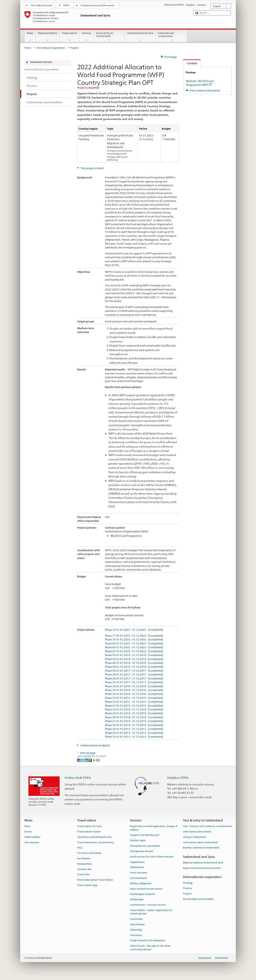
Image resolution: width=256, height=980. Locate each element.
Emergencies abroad (141, 851)
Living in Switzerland (194, 837)
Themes (187, 888)
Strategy (188, 883)
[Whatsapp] (94, 760)
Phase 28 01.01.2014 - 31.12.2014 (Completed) (134, 717)
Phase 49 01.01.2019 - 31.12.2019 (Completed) (134, 663)
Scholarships (137, 899)
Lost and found (138, 878)
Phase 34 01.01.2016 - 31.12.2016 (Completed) (134, 694)
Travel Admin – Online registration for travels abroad (151, 912)
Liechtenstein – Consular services (148, 905)
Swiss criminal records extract (146, 889)
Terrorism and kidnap (89, 853)
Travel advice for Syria (89, 826)
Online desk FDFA (78, 778)
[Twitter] (83, 760)
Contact (190, 63)
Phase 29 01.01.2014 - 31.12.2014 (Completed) (134, 713)
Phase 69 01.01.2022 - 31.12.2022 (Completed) (134, 644)
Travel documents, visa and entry (95, 842)
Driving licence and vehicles (145, 846)
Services (87, 37)
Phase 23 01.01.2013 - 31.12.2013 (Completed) (134, 733)
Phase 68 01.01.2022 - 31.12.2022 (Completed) (134, 647)
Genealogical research (142, 894)
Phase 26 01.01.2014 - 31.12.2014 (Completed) (134, 725)
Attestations (137, 867)
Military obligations (141, 883)
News (30, 37)
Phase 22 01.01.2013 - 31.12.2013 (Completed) (134, 737)
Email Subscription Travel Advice (95, 880)
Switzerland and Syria (140, 37)
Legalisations (137, 862)
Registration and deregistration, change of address (154, 828)
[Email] (98, 760)
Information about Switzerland (200, 842)
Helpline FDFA (178, 778)
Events (28, 832)
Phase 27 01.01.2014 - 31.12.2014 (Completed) (134, 721)
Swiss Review (137, 924)
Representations (48, 37)
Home (28, 48)
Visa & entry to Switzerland (109, 37)
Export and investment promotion (202, 868)
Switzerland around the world (97, 5)
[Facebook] (79, 760)
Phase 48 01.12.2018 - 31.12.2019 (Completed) (134, 667)
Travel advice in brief (89, 832)
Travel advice (70, 37)
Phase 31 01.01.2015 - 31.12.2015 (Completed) (134, 706)
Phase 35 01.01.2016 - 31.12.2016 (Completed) (134, 690)
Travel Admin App (87, 885)
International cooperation (172, 37)
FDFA (66, 5)
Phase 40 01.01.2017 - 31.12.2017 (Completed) (134, 671)
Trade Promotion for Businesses (148, 940)
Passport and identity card (144, 835)
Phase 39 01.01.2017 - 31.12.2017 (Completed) (134, 675)
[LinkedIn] (87, 760)
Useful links (136, 919)
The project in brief (92, 168)
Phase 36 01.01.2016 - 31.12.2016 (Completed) (134, 686)
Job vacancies (32, 842)
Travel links (83, 874)
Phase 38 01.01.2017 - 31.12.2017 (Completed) (134, 679)
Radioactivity (84, 864)
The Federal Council (41, 5)
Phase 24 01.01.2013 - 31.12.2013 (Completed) (134, 729)
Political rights (138, 840)
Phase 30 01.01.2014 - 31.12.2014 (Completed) (134, 710)
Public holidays (32, 837)
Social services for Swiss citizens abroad (152, 857)
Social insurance (139, 873)
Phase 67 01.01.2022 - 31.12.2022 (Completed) (134, 651)
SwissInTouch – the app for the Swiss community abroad (150, 947)
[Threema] (90, 760)
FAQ (80, 848)
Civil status (136, 935)
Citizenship (136, 930)
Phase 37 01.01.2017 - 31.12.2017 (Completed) (134, 682)
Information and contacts (197, 832)
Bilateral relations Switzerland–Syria (203, 863)
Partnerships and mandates (198, 899)
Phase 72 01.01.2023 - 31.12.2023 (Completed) (134, 630)
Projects (187, 894)
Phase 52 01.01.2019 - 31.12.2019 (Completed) (134, 655)
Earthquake (84, 858)
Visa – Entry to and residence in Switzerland (207, 826)
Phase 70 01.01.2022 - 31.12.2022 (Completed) (134, 640)
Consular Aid (84, 869)
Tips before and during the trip (94, 837)
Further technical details (95, 745)
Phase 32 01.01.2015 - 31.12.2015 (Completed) (134, 702)
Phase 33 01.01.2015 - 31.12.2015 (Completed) (134, 698)
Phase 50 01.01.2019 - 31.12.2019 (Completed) (134, 659)
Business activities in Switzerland (201, 848)
